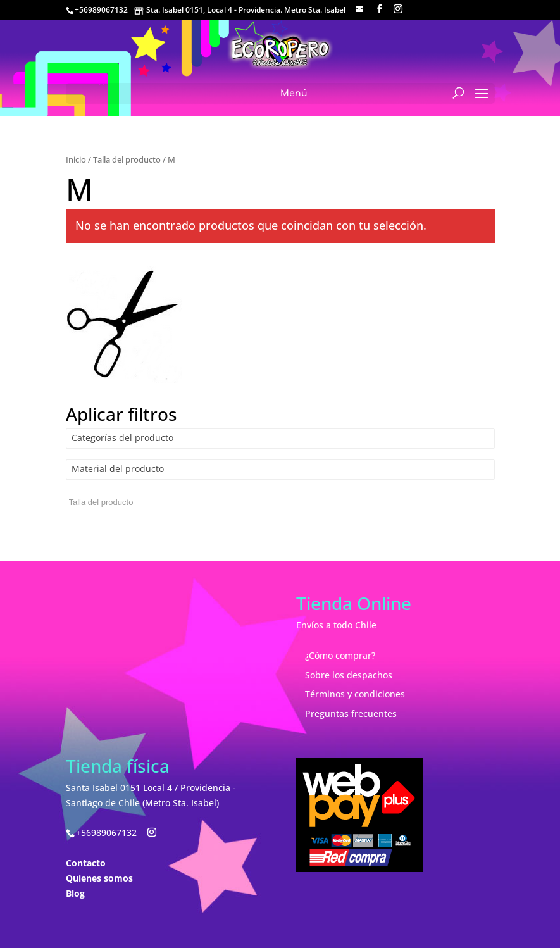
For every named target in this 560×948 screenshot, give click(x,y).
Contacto (86, 863)
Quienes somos (99, 878)
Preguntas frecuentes (351, 714)
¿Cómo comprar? (340, 655)
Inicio (76, 159)
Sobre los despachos (349, 675)
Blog (75, 893)
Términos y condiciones (355, 694)
